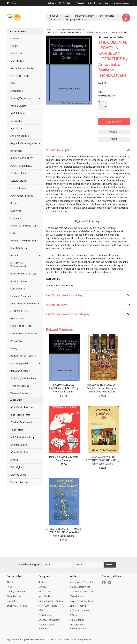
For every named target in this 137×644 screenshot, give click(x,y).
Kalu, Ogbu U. (17, 467)
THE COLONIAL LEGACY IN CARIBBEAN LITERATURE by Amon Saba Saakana (64, 388)
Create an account (122, 3)
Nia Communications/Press (24, 333)
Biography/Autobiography (24, 143)
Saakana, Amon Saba (111, 37)
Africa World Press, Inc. (22, 407)
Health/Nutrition (19, 248)
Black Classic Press (20, 415)
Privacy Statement (85, 16)
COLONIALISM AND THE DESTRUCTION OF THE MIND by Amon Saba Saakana (103, 460)
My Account (79, 3)
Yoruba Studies (18, 106)
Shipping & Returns (76, 19)
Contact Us (54, 19)
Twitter (110, 583)
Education (16, 218)
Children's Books (19, 173)
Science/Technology (21, 98)
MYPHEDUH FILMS (20, 76)
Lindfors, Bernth (19, 445)
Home (49, 30)
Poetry (14, 348)
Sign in (108, 3)
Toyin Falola (17, 430)
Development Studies (22, 196)
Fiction (14, 233)
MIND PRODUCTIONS (21, 326)
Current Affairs (18, 188)
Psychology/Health (20, 363)
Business (15, 38)
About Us (54, 16)
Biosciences (16, 151)
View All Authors (19, 482)
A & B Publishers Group (23, 437)
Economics (16, 211)
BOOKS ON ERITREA (21, 166)
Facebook (104, 583)
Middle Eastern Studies (23, 68)
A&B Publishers (19, 113)
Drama (14, 203)
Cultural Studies (19, 181)
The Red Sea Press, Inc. (23, 422)
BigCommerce (86, 640)
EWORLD (15, 46)
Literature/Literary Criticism (25, 304)
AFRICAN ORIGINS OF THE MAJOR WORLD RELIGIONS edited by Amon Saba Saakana (64, 532)
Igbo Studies (17, 61)
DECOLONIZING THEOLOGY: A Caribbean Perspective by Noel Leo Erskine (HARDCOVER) (103, 388)
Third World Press (20, 386)
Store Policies (107, 16)
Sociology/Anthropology (23, 378)
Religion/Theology (20, 371)
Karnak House (18, 289)
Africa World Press (20, 452)
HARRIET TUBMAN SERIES (24, 241)
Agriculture (16, 128)
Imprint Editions (19, 281)
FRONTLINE (16, 53)
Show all (43, 628)
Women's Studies (19, 393)
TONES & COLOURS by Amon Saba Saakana (64, 459)
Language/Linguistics (21, 296)
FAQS (67, 16)
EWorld (14, 460)
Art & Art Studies (20, 136)
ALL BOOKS (16, 121)
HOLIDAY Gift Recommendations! (20, 265)
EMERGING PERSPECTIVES (24, 226)
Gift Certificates (95, 3)
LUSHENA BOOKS (19, 311)
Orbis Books (17, 91)
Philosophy (16, 341)
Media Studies (18, 319)
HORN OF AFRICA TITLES (23, 274)
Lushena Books (18, 475)
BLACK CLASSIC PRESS (22, 158)
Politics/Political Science (23, 356)
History (14, 256)
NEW (13, 83)
